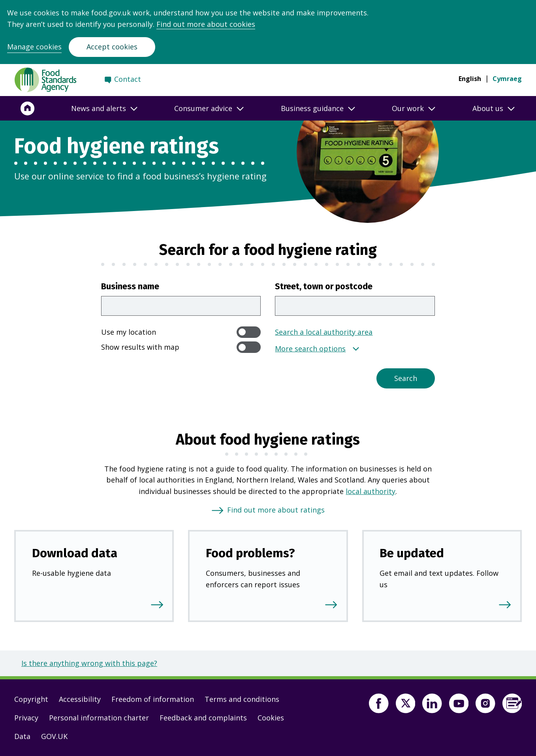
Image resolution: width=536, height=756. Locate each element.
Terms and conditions (242, 699)
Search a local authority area (324, 332)
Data (22, 736)
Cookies (271, 718)
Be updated (412, 553)
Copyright (31, 699)
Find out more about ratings (276, 510)
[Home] (28, 108)
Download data (75, 553)
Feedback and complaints (203, 718)
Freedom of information (153, 699)
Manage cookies (34, 47)
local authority (370, 491)
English (470, 79)
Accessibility (80, 699)
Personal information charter (99, 718)
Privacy (26, 718)
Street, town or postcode (324, 287)
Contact (128, 79)
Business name (130, 287)
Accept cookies (112, 47)
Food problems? (250, 553)
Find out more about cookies (206, 24)
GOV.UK (54, 736)
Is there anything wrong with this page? (89, 663)
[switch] (249, 332)
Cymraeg (507, 79)
